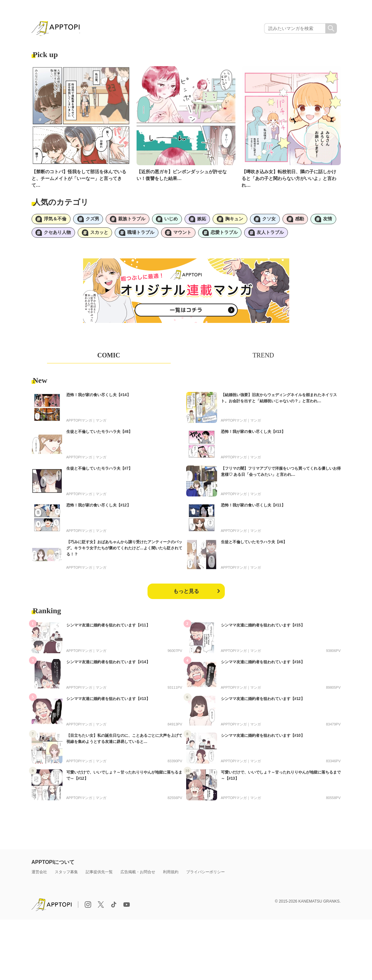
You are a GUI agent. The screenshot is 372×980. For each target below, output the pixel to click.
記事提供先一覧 (99, 874)
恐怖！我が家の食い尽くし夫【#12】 (99, 507)
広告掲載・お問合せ (138, 874)
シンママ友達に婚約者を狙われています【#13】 (108, 701)
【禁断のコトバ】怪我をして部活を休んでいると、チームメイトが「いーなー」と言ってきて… (79, 179)
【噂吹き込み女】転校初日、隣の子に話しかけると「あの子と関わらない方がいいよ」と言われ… (289, 179)
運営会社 (39, 874)
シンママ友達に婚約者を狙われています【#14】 (108, 664)
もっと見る (186, 593)
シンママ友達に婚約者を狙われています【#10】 (263, 738)
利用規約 (171, 874)
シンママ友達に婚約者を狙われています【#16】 (263, 664)
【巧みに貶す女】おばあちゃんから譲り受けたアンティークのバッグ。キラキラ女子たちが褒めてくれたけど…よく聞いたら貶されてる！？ (124, 550)
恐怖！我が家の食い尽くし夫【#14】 (99, 397)
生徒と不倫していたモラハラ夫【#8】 (99, 434)
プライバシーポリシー (205, 874)
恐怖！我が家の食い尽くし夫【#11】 (253, 507)
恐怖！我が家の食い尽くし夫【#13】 (253, 434)
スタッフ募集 (66, 874)
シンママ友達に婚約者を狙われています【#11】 (108, 627)
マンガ (101, 423)
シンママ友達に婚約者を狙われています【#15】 (263, 627)
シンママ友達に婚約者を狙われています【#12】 (263, 701)
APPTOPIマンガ (79, 423)
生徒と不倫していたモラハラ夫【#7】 (99, 471)
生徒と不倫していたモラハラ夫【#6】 (254, 544)
